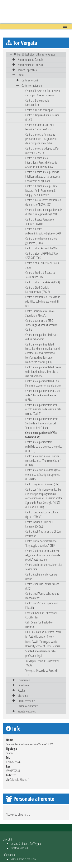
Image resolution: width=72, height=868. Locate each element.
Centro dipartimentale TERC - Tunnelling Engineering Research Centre (41, 325)
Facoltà (21, 690)
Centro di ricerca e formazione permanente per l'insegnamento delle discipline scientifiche (41, 139)
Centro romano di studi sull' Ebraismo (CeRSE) (39, 524)
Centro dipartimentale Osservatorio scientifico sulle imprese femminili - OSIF (43, 301)
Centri (21, 75)
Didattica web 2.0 (19, 848)
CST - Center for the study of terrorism (39, 624)
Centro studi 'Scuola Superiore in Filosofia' (42, 605)
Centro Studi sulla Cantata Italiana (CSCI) (42, 586)
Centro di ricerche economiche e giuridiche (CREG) (41, 241)
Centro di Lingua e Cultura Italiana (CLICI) (42, 117)
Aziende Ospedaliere (28, 70)
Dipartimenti (24, 685)
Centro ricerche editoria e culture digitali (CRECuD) (42, 514)
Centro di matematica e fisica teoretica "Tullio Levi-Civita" (40, 127)
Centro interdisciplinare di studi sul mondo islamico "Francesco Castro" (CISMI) (43, 461)
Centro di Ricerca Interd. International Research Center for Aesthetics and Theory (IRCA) (42, 162)
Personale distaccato (28, 706)
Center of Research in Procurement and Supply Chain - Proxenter (43, 93)
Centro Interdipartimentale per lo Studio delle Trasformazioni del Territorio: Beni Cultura (42, 423)
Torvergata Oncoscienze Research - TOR (42, 673)
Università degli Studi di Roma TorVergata (35, 54)
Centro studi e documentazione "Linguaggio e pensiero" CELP (41, 543)
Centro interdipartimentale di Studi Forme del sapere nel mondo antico (43, 383)
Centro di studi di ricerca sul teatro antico (42, 265)
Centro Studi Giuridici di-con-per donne (41, 576)
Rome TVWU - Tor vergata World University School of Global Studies (43, 644)
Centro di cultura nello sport (39, 110)
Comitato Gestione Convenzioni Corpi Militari (41, 615)
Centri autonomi (30, 80)
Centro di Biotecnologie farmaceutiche (37, 103)
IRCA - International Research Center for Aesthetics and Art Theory (43, 634)
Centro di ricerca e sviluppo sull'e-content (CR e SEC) (42, 151)
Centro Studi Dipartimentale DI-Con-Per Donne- (43, 534)
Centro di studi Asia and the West (42, 248)
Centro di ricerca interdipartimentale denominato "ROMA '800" (43, 202)
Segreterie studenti (27, 711)
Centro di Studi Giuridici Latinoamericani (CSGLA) (38, 290)
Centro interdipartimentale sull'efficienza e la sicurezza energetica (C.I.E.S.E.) (44, 446)
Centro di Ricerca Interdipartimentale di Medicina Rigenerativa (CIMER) (44, 212)
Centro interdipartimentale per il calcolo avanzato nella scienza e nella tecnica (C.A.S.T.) (43, 409)
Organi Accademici (27, 701)
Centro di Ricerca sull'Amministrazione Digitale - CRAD (43, 231)
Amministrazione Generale (31, 65)
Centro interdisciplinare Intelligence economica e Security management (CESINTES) (43, 474)
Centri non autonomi (32, 85)
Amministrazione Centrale (30, 59)
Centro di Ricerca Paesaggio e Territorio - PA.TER (40, 221)
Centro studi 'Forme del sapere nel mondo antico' (42, 596)
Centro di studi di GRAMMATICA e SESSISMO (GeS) (42, 256)
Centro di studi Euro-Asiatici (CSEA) (43, 282)
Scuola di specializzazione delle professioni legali (40, 653)
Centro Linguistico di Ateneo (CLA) (42, 484)
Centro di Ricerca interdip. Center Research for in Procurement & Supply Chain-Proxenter (42, 190)
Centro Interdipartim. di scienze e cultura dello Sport (42, 337)
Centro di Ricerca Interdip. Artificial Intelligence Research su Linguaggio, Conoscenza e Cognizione (43, 176)
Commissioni (24, 680)
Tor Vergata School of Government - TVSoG (43, 663)
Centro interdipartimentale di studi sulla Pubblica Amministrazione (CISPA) (43, 395)
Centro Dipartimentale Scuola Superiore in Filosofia (40, 313)
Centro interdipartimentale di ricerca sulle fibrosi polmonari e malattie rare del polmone (43, 372)
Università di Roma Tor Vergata (26, 844)
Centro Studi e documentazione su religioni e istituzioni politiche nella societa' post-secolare (43, 555)
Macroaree (23, 696)
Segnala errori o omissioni (23, 859)
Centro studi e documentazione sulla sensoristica (43, 567)
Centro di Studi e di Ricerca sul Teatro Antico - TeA (40, 275)
